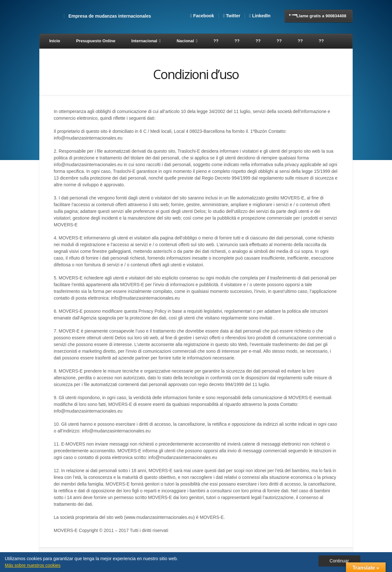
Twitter (233, 16)
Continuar (339, 561)
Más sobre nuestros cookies (33, 565)
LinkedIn (261, 16)
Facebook (204, 16)
